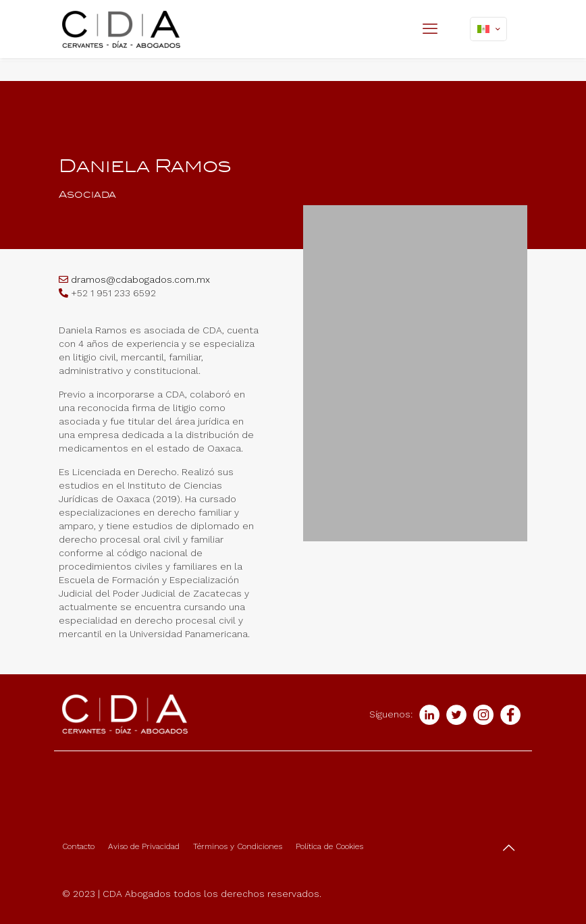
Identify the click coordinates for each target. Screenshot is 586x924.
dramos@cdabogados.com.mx (140, 279)
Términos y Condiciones (238, 846)
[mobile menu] (431, 29)
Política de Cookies (329, 846)
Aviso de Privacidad (144, 846)
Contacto (78, 846)
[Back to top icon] (510, 848)
